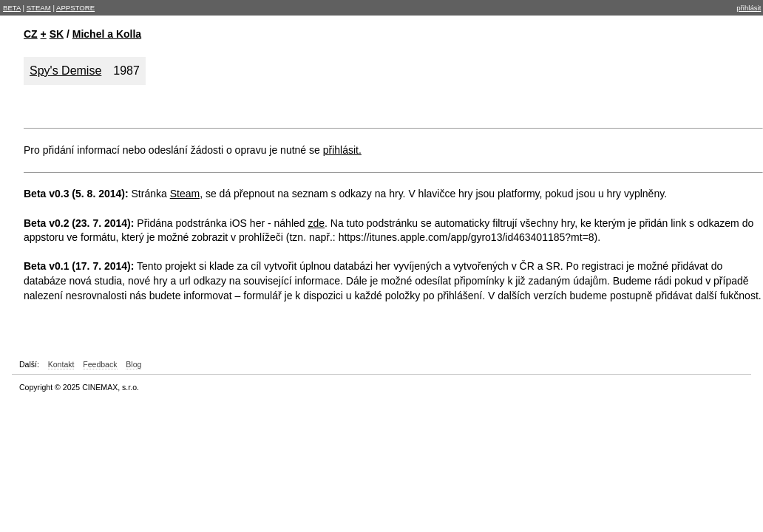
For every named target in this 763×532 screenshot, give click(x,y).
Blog (133, 364)
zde (316, 223)
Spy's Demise (65, 71)
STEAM (39, 8)
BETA (12, 8)
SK (57, 34)
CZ (31, 34)
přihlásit (749, 8)
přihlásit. (342, 150)
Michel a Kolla (107, 34)
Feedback (100, 364)
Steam (185, 194)
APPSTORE (75, 8)
